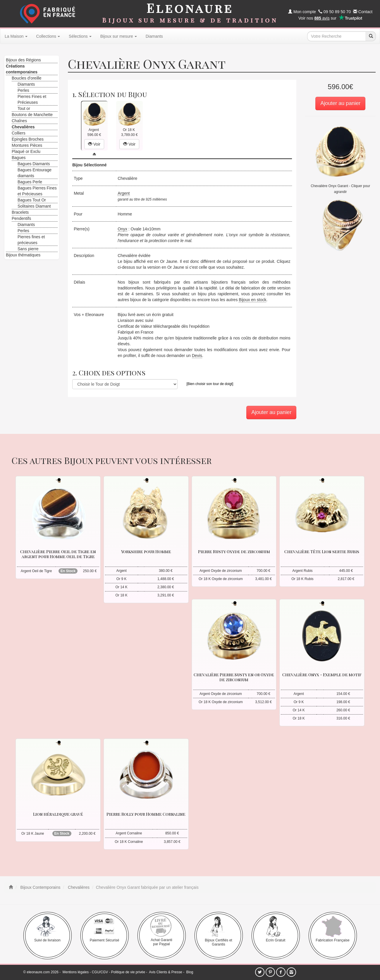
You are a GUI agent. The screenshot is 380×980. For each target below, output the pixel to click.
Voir (94, 144)
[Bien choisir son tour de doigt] (210, 384)
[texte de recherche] (336, 36)
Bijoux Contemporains (40, 887)
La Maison (16, 36)
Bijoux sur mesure (119, 36)
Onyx (122, 229)
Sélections (80, 36)
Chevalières (78, 887)
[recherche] (371, 36)
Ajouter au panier (340, 103)
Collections (48, 36)
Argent (124, 193)
